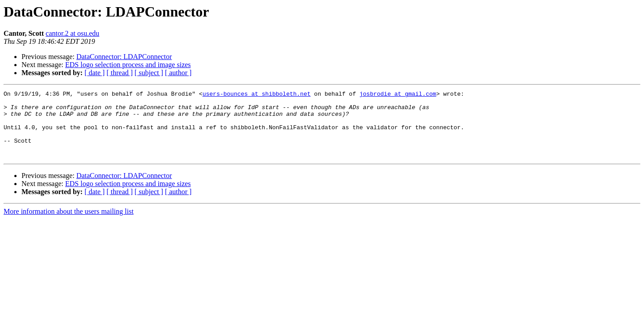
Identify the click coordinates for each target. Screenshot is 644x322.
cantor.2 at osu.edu (72, 33)
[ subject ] (149, 73)
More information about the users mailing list (69, 225)
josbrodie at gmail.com (398, 95)
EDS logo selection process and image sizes (128, 65)
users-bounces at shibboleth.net (257, 95)
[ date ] (95, 73)
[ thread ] (120, 73)
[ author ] (178, 73)
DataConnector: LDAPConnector (124, 57)
